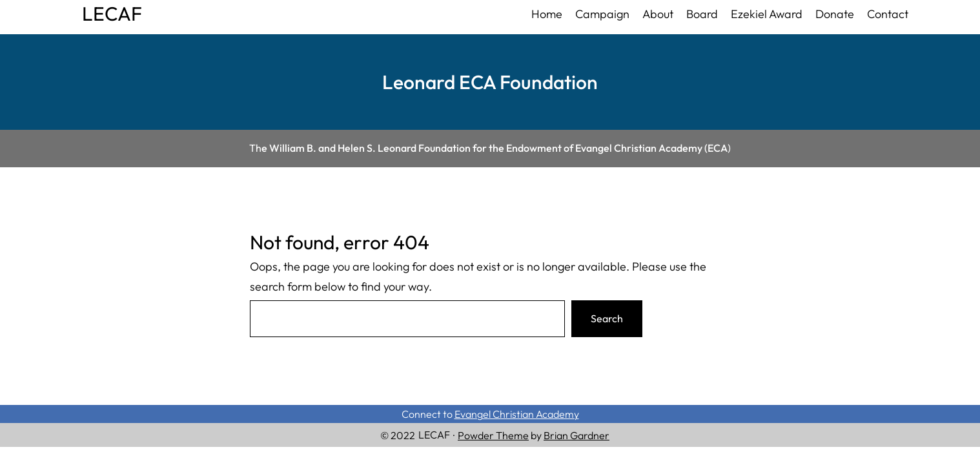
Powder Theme (493, 435)
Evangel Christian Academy (517, 414)
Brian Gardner (577, 435)
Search (607, 318)
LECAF (112, 14)
